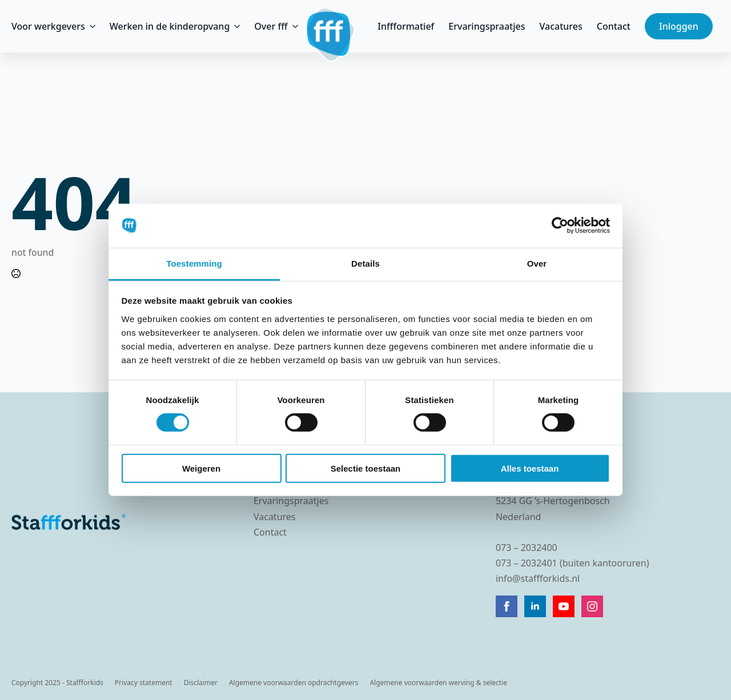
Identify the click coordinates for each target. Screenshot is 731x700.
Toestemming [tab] (194, 263)
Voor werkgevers (48, 26)
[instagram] (592, 606)
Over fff (271, 26)
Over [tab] (537, 263)
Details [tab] (365, 263)
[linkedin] (535, 606)
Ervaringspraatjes (487, 26)
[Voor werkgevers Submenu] (90, 26)
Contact (614, 26)
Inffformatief (406, 26)
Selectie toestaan (366, 468)
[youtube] (564, 606)
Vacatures (561, 26)
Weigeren (201, 468)
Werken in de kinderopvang (170, 26)
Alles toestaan (530, 468)
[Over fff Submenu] (293, 26)
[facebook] (507, 606)
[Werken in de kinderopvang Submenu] (235, 26)
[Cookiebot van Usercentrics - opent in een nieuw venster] (560, 226)
